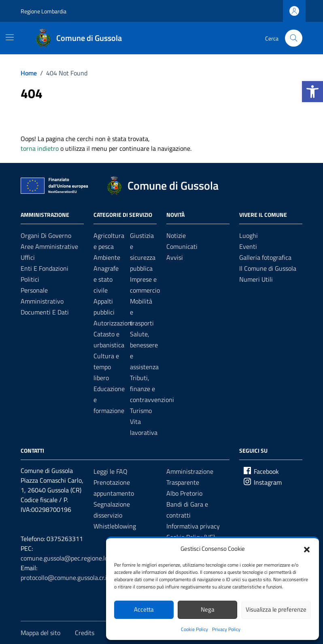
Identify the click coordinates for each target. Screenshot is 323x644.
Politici (30, 279)
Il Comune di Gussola (268, 268)
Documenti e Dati (45, 312)
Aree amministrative (49, 246)
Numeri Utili (256, 279)
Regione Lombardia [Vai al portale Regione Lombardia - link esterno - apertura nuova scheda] (44, 11)
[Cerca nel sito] (294, 38)
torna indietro (40, 148)
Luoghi (249, 235)
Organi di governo (46, 235)
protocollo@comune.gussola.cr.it (65, 578)
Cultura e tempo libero (106, 367)
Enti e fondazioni (45, 268)
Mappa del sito (40, 633)
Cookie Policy (194, 629)
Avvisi (175, 257)
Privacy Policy (226, 629)
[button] (312, 92)
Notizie (176, 235)
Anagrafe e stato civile (106, 279)
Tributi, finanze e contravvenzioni (152, 389)
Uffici (28, 257)
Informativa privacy (193, 526)
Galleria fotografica (265, 257)
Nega (208, 609)
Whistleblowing (115, 526)
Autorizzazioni (113, 323)
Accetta (144, 609)
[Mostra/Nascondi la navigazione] (10, 37)
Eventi (248, 246)
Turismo (141, 411)
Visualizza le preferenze (276, 609)
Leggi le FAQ (110, 471)
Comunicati (182, 246)
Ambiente (107, 257)
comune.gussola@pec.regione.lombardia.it (78, 558)
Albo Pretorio (184, 493)
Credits (85, 633)
